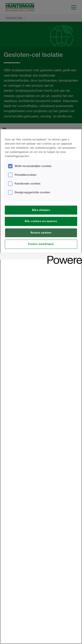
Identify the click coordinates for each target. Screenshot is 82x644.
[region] (41, 386)
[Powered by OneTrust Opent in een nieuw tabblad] (63, 257)
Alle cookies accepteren (41, 221)
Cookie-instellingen (41, 244)
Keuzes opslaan (41, 233)
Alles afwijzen (41, 210)
